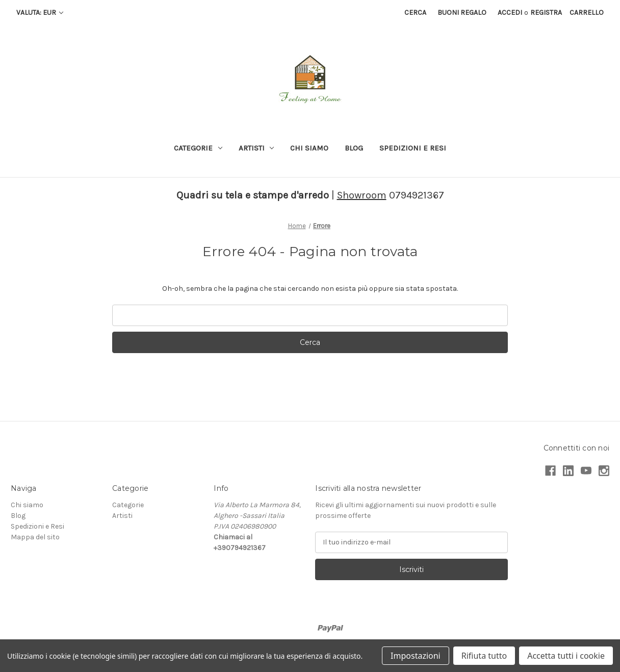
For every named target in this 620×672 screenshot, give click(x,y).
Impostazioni (416, 656)
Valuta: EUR (40, 13)
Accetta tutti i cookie (566, 656)
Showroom (362, 195)
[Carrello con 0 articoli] (587, 13)
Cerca (415, 13)
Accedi (510, 13)
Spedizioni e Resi (413, 148)
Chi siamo (309, 148)
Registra (546, 13)
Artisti (256, 148)
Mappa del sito (35, 537)
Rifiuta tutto (484, 656)
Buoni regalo (462, 13)
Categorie (198, 148)
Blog (354, 148)
